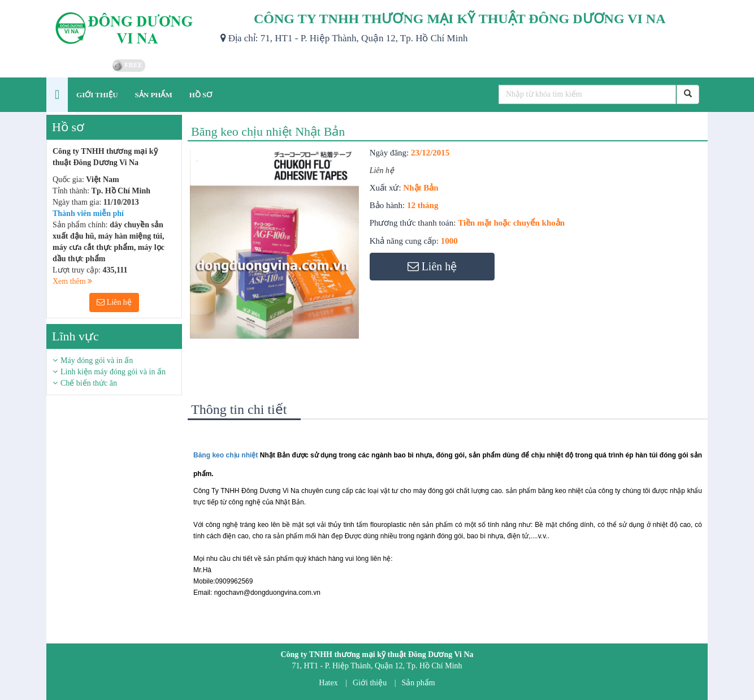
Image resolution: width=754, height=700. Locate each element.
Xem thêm (72, 281)
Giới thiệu (370, 683)
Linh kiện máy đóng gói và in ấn (113, 372)
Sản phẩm (419, 683)
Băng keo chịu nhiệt (226, 455)
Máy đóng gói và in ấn (97, 360)
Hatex (328, 683)
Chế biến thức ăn (89, 383)
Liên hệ (114, 302)
